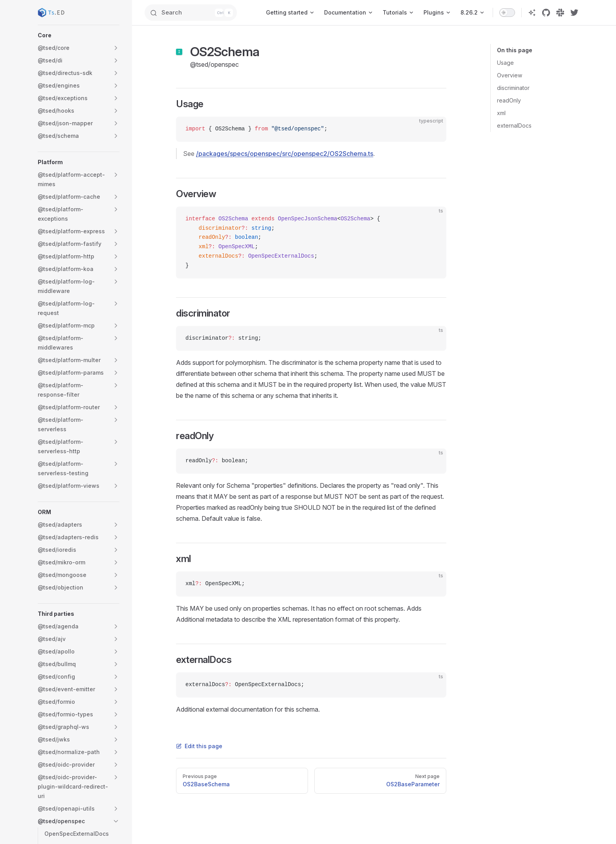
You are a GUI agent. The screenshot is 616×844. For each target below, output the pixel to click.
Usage (505, 63)
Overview (510, 75)
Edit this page (199, 746)
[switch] (507, 13)
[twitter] (574, 13)
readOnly (509, 100)
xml (501, 113)
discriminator (513, 88)
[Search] (197, 13)
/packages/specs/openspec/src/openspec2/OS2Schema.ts (285, 154)
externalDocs (514, 125)
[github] (546, 13)
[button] (79, 35)
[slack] (560, 13)
